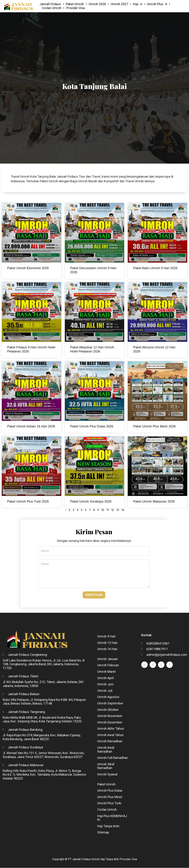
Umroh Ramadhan (110, 742)
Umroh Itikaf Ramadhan (106, 766)
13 (118, 510)
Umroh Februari (108, 666)
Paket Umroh (75, 4)
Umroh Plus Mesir (110, 797)
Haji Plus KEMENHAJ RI (112, 818)
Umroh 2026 (97, 4)
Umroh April (105, 678)
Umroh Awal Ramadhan (106, 750)
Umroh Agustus (108, 697)
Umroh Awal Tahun (110, 735)
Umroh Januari (108, 659)
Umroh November (110, 716)
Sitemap (103, 833)
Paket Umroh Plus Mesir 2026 (154, 426)
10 (103, 510)
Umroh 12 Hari (107, 643)
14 (123, 510)
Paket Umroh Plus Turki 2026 (28, 501)
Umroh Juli (105, 691)
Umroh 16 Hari (107, 649)
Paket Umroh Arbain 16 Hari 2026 (31, 426)
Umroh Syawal (107, 774)
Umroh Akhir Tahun (111, 729)
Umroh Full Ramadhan (113, 758)
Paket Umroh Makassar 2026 (154, 501)
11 (108, 510)
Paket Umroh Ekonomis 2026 (28, 268)
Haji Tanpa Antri (108, 826)
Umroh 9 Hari (106, 636)
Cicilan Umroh (52, 8)
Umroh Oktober (108, 710)
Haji (138, 4)
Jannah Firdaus (50, 4)
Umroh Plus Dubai (110, 791)
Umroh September (110, 703)
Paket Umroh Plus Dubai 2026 (92, 426)
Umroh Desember (110, 722)
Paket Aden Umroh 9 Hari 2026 (155, 268)
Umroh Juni (105, 685)
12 (112, 510)
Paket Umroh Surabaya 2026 (91, 501)
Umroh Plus (157, 4)
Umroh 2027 (119, 4)
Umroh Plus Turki (109, 803)
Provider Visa (76, 8)
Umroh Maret (106, 672)
